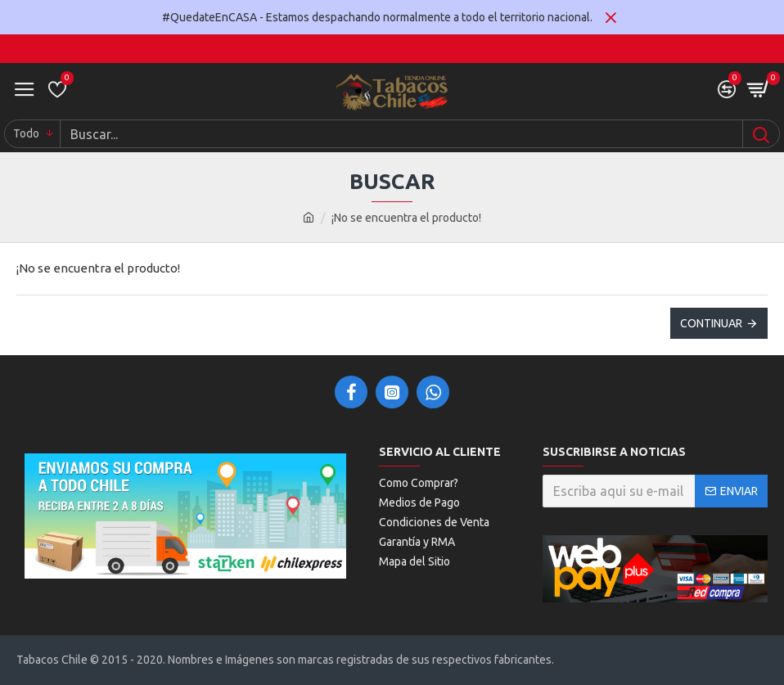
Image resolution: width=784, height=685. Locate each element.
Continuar (711, 323)
